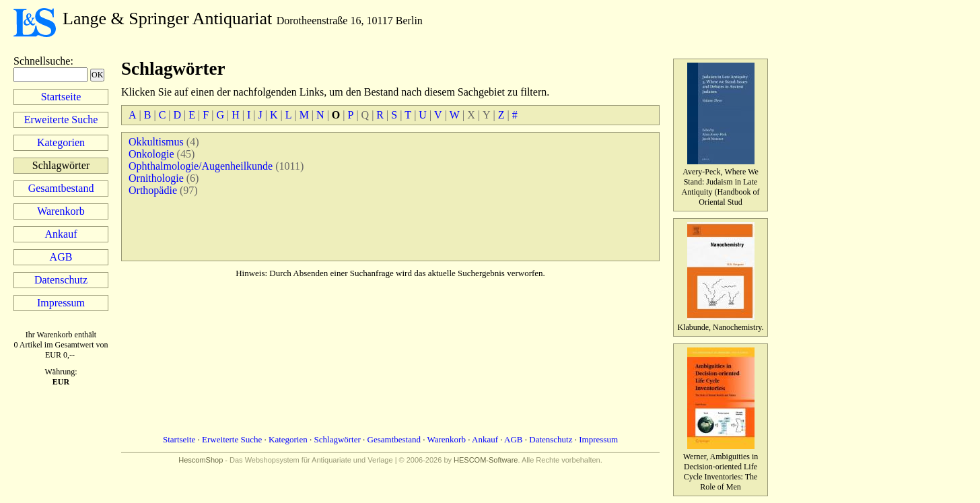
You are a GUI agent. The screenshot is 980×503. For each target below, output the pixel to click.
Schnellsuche (42, 61)
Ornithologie (156, 178)
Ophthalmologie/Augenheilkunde (201, 166)
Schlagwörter (338, 439)
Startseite (61, 97)
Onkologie (151, 154)
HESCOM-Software (486, 460)
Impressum (61, 303)
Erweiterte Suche (61, 120)
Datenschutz (61, 280)
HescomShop (201, 460)
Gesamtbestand (61, 188)
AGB (61, 257)
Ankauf (61, 234)
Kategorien (61, 142)
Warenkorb (61, 211)
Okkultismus (156, 142)
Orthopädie (153, 190)
